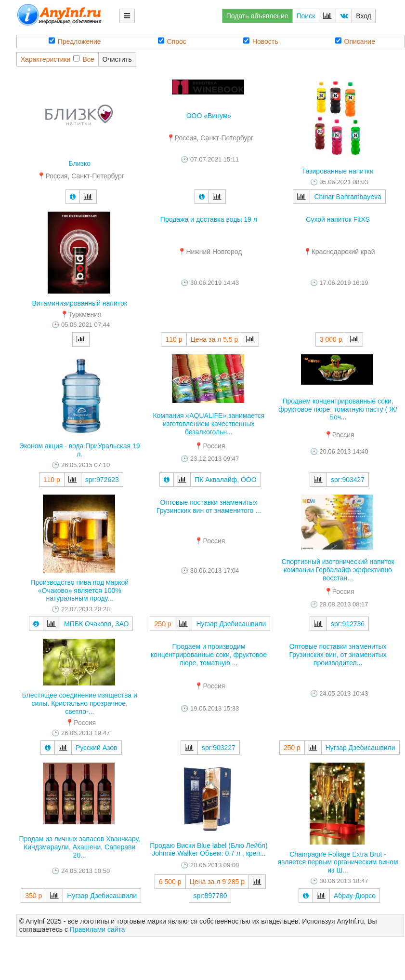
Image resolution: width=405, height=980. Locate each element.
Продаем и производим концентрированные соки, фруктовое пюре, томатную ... (209, 655)
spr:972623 (102, 480)
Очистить (117, 59)
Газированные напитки (338, 171)
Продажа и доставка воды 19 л (209, 219)
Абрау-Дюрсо (355, 896)
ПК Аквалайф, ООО (225, 480)
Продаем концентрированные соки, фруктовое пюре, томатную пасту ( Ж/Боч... (338, 409)
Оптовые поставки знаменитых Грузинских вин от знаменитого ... (209, 506)
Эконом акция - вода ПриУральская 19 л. (80, 450)
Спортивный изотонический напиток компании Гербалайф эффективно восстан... (338, 570)
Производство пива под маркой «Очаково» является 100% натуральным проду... (79, 591)
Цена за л (206, 339)
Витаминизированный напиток (80, 303)
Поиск (306, 16)
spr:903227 (219, 748)
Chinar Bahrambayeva (347, 197)
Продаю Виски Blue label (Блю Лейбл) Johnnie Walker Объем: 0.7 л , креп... (209, 850)
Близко (79, 163)
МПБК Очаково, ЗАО (96, 624)
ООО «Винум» (209, 116)
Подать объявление (257, 16)
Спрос (172, 41)
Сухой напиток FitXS (338, 219)
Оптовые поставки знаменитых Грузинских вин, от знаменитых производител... (338, 655)
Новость (261, 41)
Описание (355, 41)
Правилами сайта (98, 929)
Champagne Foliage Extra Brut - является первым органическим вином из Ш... (338, 862)
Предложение (75, 41)
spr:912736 (348, 624)
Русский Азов (97, 748)
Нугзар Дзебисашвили (231, 624)
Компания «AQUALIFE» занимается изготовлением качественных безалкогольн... (209, 424)
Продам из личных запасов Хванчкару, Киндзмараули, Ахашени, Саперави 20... (79, 847)
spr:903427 (348, 480)
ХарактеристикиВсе (58, 59)
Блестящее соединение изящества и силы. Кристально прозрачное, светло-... (80, 703)
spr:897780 (210, 896)
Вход (364, 16)
